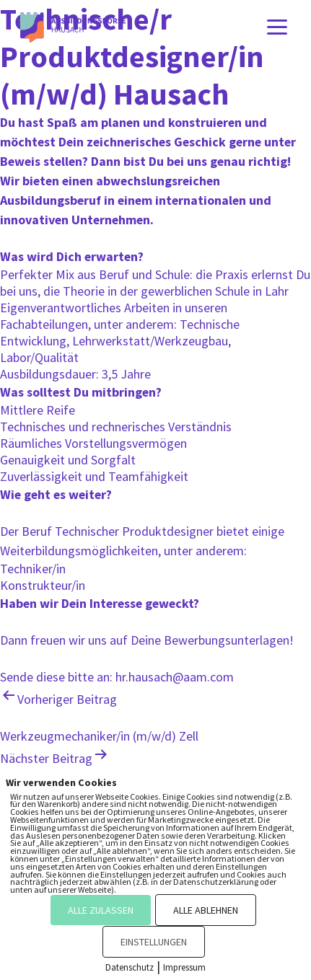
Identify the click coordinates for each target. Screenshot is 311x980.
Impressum (184, 967)
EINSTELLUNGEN (154, 942)
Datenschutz (130, 967)
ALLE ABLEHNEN (206, 910)
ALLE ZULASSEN (101, 910)
